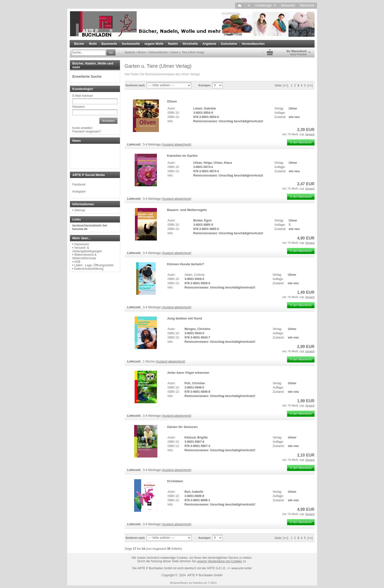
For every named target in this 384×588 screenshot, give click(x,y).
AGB (77, 262)
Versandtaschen (253, 44)
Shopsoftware (179, 583)
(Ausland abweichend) (177, 144)
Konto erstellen (82, 128)
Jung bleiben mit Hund (185, 318)
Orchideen (175, 481)
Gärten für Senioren (182, 427)
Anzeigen (204, 85)
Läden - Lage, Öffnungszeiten (94, 265)
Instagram (79, 191)
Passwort (79, 107)
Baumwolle (109, 44)
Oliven (172, 101)
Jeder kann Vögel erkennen (188, 373)
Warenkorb (307, 5)
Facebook (79, 184)
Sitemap (80, 210)
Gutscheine (229, 44)
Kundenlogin (265, 5)
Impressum (82, 244)
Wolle (93, 44)
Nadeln (173, 44)
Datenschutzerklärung (89, 269)
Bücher (79, 44)
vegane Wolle (154, 44)
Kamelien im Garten (182, 156)
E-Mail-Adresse (83, 96)
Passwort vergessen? (87, 131)
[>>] (310, 85)
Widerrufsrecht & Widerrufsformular (85, 256)
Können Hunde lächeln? (186, 264)
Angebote (209, 44)
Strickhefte (190, 44)
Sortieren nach (135, 85)
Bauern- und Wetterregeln (187, 210)
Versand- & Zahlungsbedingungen (87, 249)
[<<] (286, 85)
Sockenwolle (131, 44)
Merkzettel (288, 5)
